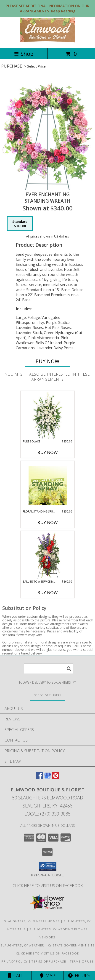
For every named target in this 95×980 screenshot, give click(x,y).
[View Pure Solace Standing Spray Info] (48, 415)
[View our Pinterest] (56, 778)
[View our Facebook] (39, 778)
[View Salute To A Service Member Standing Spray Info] (48, 555)
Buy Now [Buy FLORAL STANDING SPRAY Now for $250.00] (47, 522)
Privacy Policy (15, 961)
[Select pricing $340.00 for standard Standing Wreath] (20, 224)
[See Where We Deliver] (47, 695)
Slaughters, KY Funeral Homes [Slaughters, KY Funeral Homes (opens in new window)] (32, 921)
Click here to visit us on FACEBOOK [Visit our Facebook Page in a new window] (48, 885)
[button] (48, 867)
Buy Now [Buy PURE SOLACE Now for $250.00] (47, 452)
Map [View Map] (47, 976)
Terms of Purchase (49, 961)
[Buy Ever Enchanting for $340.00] (47, 361)
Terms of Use (82, 961)
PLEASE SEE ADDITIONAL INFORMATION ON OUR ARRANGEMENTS (47, 8)
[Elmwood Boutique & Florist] (47, 41)
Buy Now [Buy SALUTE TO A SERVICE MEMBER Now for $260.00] (47, 592)
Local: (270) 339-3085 (47, 814)
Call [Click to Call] (16, 976)
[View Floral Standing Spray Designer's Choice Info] (48, 485)
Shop (24, 54)
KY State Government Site (71, 945)
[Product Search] (48, 669)
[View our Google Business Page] (47, 778)
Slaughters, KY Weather (22, 945)
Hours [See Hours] (79, 976)
